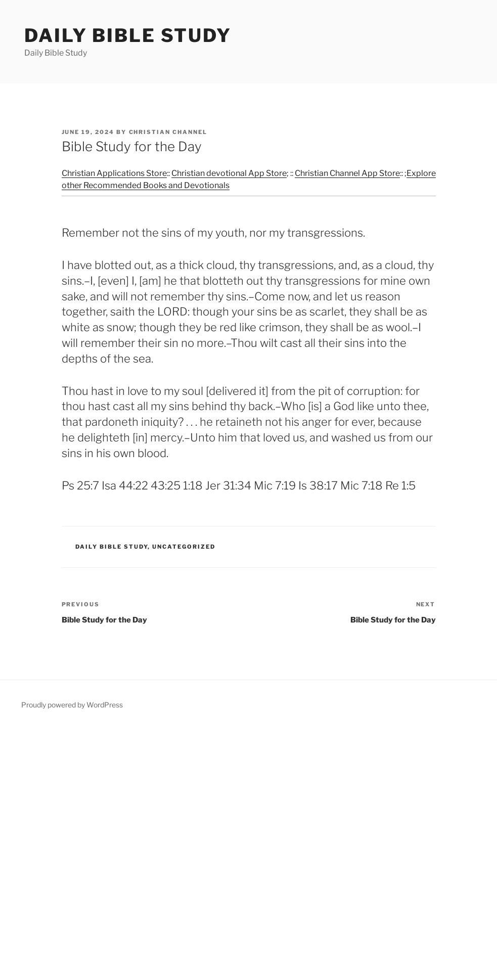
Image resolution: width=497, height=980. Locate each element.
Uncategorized (184, 547)
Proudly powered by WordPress (72, 705)
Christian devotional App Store (229, 173)
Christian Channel (168, 132)
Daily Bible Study (128, 35)
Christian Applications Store (114, 173)
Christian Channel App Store (347, 173)
